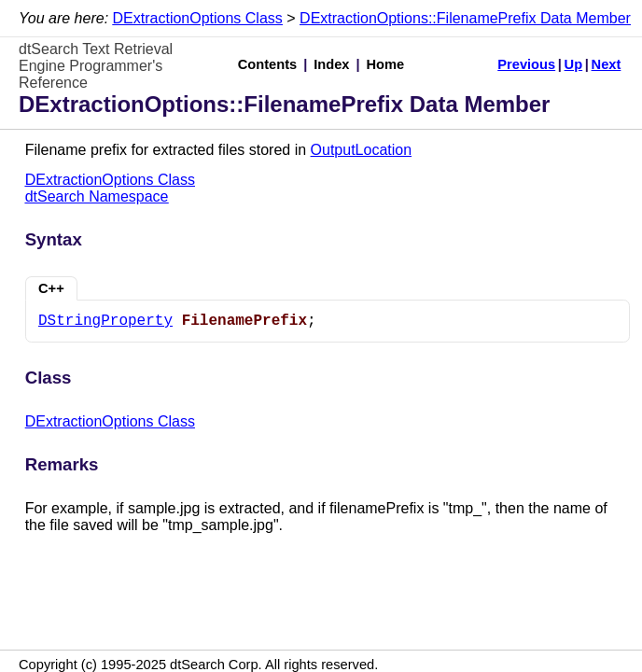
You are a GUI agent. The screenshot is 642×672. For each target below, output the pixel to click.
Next (607, 64)
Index (331, 64)
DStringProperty (105, 321)
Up (574, 64)
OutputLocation (362, 150)
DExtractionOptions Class (198, 18)
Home (386, 64)
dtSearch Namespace (97, 196)
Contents (268, 64)
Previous (526, 64)
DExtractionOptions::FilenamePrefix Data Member (465, 18)
